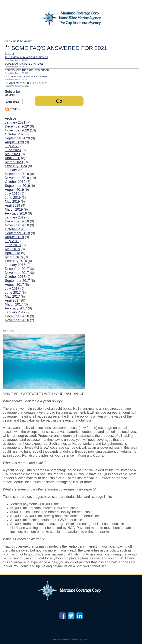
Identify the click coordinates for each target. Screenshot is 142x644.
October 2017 (15, 277)
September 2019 (17, 186)
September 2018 (17, 233)
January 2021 (15, 122)
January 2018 (15, 265)
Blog (13, 41)
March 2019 (14, 209)
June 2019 (13, 198)
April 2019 (13, 205)
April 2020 (13, 158)
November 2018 (17, 225)
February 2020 (16, 166)
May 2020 (12, 154)
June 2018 (13, 245)
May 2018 (12, 249)
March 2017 (14, 304)
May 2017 (12, 296)
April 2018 (13, 253)
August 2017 (14, 285)
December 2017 (17, 269)
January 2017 (15, 312)
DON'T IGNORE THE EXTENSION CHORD (27, 70)
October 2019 (15, 182)
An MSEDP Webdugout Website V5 (66, 640)
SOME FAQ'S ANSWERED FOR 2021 (24, 64)
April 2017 (13, 300)
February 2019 (16, 213)
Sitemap (87, 640)
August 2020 (14, 142)
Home (6, 41)
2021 (19, 41)
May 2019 (12, 202)
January (28, 41)
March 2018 (14, 257)
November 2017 (17, 273)
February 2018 (16, 261)
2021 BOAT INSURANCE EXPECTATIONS (27, 57)
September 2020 (17, 138)
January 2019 (15, 217)
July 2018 (12, 241)
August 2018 (14, 237)
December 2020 (17, 126)
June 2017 (13, 293)
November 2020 (17, 130)
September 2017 (17, 281)
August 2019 (14, 190)
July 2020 (12, 146)
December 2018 (17, 221)
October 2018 (15, 229)
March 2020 (14, 162)
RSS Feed (15, 109)
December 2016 (17, 316)
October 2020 (15, 134)
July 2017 (12, 289)
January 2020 (15, 170)
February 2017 (16, 308)
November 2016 (17, 320)
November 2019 (17, 178)
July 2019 (12, 194)
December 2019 (17, 174)
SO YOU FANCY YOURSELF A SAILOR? (26, 83)
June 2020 (13, 150)
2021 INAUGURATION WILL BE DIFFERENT (28, 77)
